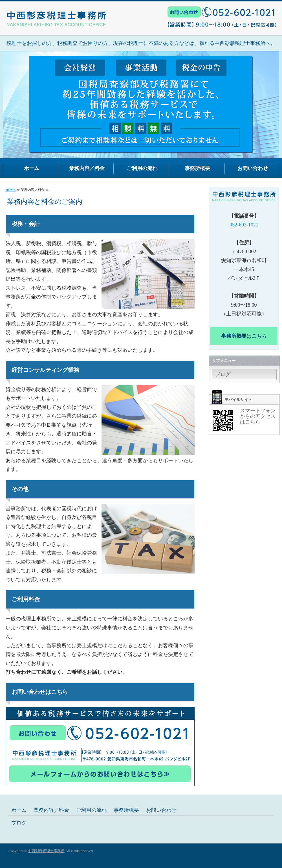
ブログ (223, 374)
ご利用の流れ (142, 168)
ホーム (32, 168)
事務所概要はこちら (244, 336)
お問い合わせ (253, 168)
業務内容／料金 (87, 168)
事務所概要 (197, 168)
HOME (11, 190)
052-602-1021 (244, 225)
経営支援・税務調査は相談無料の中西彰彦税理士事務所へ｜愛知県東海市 (56, 13)
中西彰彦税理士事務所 (46, 851)
